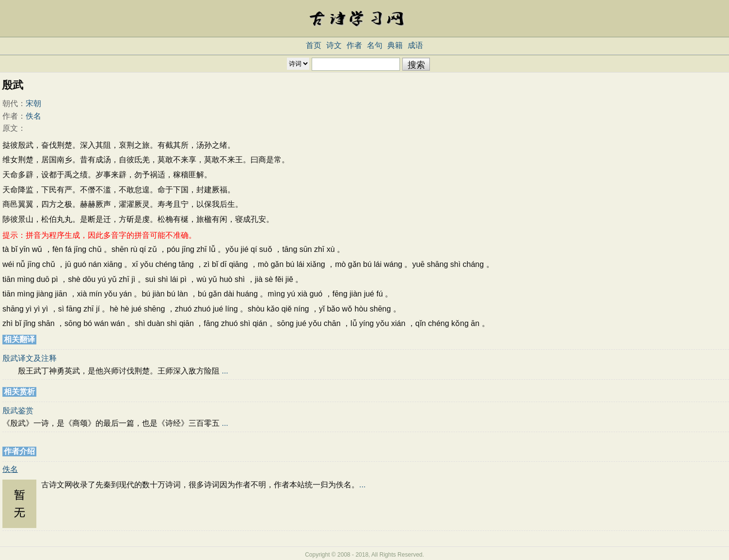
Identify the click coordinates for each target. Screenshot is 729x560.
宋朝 (33, 103)
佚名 (33, 116)
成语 (415, 45)
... (225, 371)
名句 (375, 45)
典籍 (395, 45)
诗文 (334, 45)
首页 (314, 45)
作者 (354, 45)
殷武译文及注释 (30, 358)
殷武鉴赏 (18, 411)
